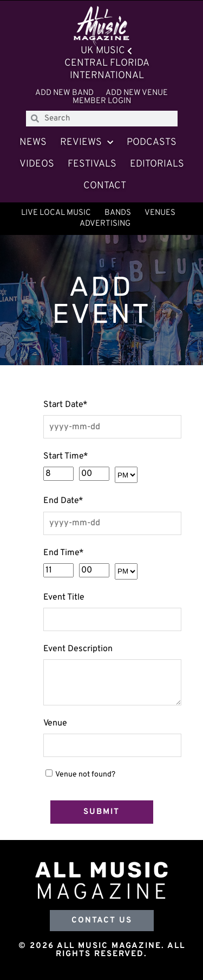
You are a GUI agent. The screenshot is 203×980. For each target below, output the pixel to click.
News (33, 142)
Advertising (105, 224)
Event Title (64, 597)
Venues (160, 213)
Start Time (66, 456)
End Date (63, 501)
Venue (55, 723)
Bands (118, 213)
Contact (105, 186)
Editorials (157, 164)
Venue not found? (85, 775)
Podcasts (152, 142)
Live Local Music (56, 213)
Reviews (87, 143)
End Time (64, 553)
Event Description (78, 649)
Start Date (66, 405)
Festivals (92, 164)
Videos (37, 164)
